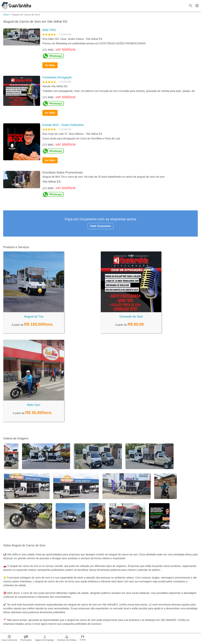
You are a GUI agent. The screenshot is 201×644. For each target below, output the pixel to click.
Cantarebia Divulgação (57, 77)
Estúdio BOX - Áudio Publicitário (63, 125)
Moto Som (34, 405)
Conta (83, 638)
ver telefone (66, 49)
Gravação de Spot (131, 317)
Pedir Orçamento (100, 226)
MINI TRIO (49, 30)
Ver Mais (50, 65)
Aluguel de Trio (34, 317)
